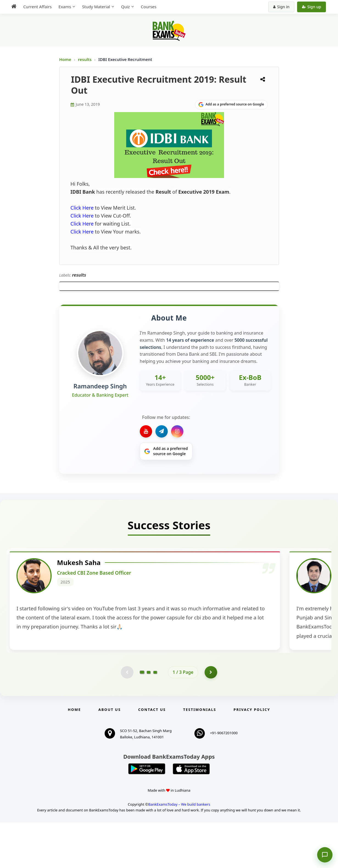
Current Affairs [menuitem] (35, 7)
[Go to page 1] (142, 717)
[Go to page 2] (149, 717)
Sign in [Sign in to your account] (284, 7)
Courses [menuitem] (146, 7)
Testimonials (200, 755)
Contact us (152, 755)
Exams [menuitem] (62, 7)
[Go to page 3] (155, 717)
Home (65, 59)
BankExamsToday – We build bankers (179, 850)
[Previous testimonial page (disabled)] (127, 717)
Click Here (82, 208)
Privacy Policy (252, 755)
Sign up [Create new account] (314, 7)
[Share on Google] (231, 105)
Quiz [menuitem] (123, 7)
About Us (110, 755)
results (85, 59)
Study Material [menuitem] (94, 7)
